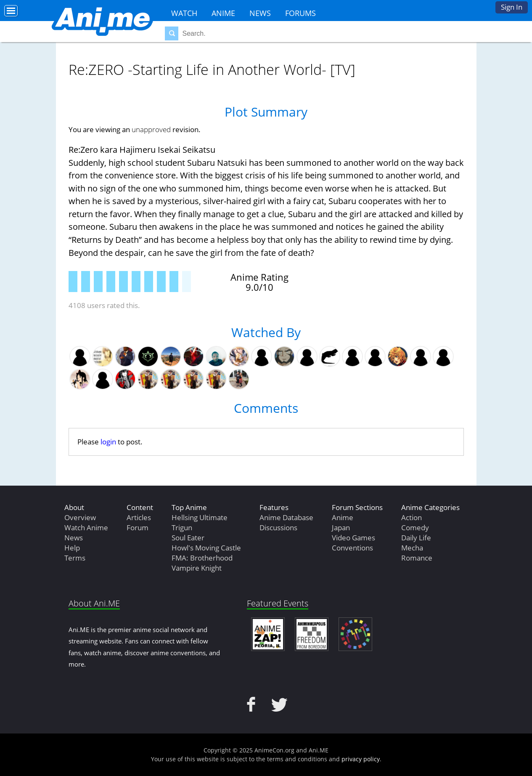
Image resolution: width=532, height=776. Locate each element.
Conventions (352, 548)
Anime (223, 13)
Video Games (353, 538)
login (108, 442)
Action (412, 517)
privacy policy (361, 759)
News (260, 13)
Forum (138, 528)
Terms (75, 558)
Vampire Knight (197, 568)
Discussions (278, 528)
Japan (341, 528)
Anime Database (286, 517)
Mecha (412, 548)
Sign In (512, 7)
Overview (80, 517)
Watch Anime (86, 528)
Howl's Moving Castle (206, 548)
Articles (139, 517)
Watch (184, 13)
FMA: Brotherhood (202, 558)
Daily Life (416, 538)
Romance (417, 558)
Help (72, 548)
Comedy (415, 528)
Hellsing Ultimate (200, 517)
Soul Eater (188, 538)
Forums (300, 13)
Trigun (182, 528)
